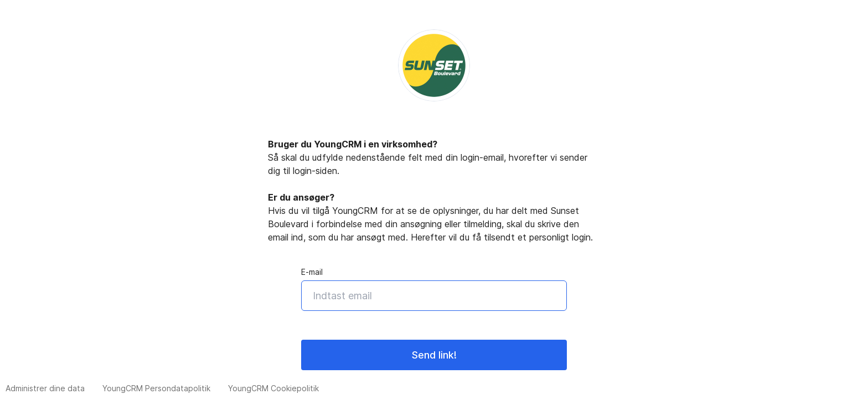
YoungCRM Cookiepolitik (273, 388)
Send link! (434, 355)
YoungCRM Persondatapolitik (156, 388)
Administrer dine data (45, 388)
